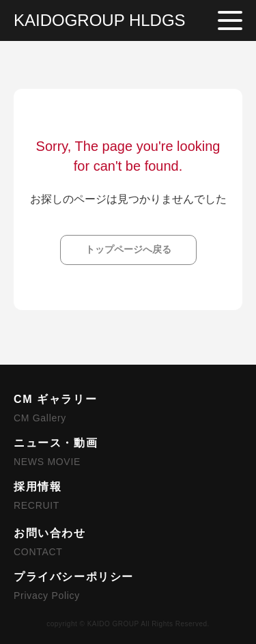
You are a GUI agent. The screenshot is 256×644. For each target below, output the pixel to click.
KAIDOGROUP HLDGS (100, 20)
